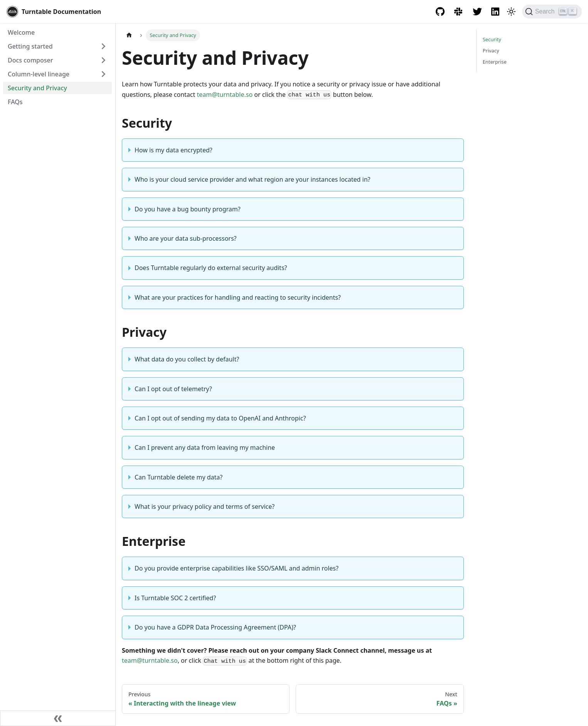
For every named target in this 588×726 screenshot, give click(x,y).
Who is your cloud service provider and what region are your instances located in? (253, 179)
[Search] (552, 12)
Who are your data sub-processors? (186, 238)
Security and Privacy (37, 88)
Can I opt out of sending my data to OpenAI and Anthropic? (220, 418)
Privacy (491, 51)
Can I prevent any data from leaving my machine (205, 447)
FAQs (15, 102)
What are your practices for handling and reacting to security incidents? (238, 297)
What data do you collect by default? (187, 359)
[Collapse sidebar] (58, 718)
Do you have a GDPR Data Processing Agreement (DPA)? (215, 627)
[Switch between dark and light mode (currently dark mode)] (511, 12)
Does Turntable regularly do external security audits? (211, 268)
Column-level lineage (39, 74)
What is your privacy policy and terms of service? (205, 507)
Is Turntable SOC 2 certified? (175, 598)
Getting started (30, 46)
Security (492, 39)
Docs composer (30, 60)
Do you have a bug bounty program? (188, 209)
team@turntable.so (225, 95)
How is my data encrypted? (174, 150)
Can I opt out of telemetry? (173, 389)
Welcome (21, 32)
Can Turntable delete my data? (179, 477)
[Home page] (129, 35)
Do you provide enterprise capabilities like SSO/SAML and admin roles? (237, 568)
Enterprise (495, 62)
